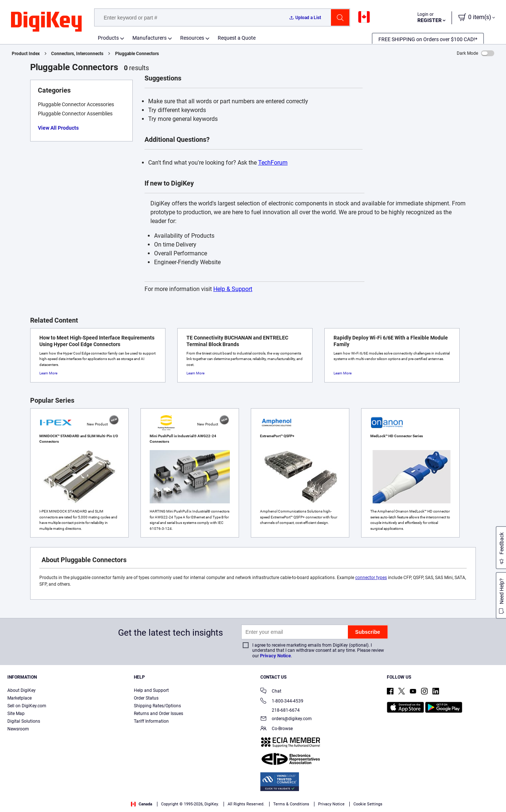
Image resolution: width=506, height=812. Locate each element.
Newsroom (18, 729)
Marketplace (19, 698)
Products (108, 38)
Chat (271, 692)
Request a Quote (237, 38)
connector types (371, 578)
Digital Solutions (24, 721)
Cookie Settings (368, 804)
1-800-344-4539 (282, 702)
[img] (46, 22)
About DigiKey (22, 690)
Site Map (16, 714)
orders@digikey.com (286, 719)
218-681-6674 (280, 710)
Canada (142, 804)
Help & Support (233, 289)
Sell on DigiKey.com (27, 706)
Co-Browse (277, 729)
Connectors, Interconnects (77, 54)
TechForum (273, 163)
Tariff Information (151, 721)
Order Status (146, 698)
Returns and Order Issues (158, 714)
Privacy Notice (275, 656)
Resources (192, 38)
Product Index (26, 54)
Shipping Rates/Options (157, 706)
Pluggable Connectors (137, 54)
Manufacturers (149, 38)
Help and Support (151, 690)
